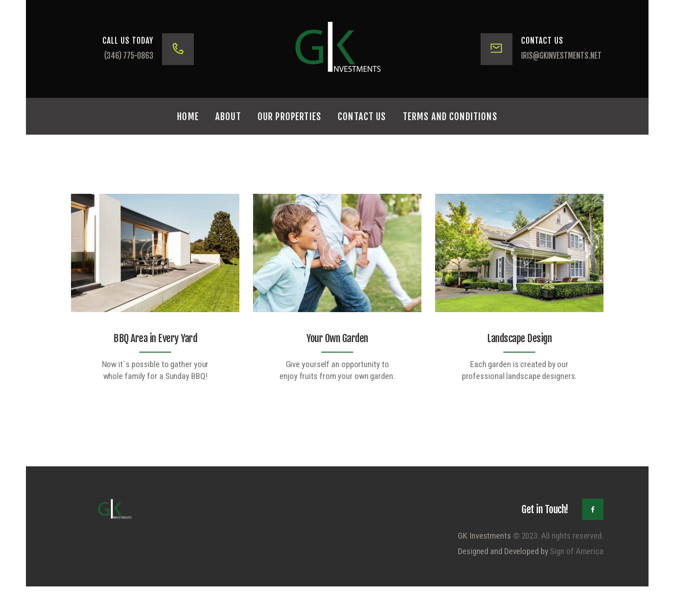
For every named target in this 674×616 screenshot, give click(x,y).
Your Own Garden (337, 338)
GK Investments (484, 536)
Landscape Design (519, 338)
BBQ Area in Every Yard (155, 338)
